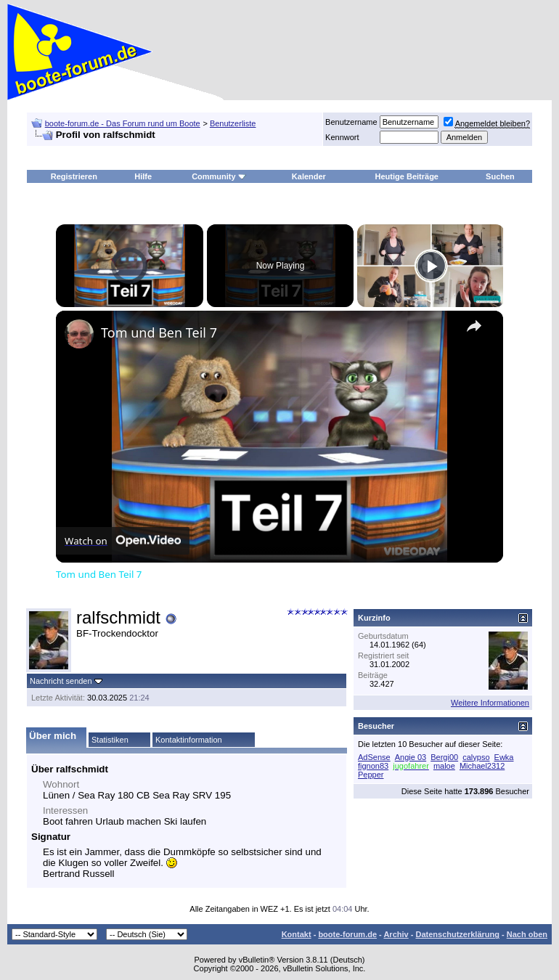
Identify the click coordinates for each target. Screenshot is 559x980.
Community (219, 176)
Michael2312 (482, 766)
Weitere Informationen (490, 703)
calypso (476, 757)
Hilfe (143, 176)
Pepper (371, 775)
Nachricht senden (61, 681)
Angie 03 (411, 757)
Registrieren (74, 176)
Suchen (500, 176)
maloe (444, 766)
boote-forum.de (347, 934)
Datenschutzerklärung (457, 934)
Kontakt (297, 934)
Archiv (396, 934)
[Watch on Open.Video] (123, 541)
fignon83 (373, 766)
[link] (79, 334)
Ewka (504, 757)
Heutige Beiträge (407, 176)
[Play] (431, 266)
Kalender (309, 176)
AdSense (374, 757)
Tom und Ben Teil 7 (159, 332)
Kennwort (342, 137)
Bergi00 (444, 757)
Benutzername (351, 122)
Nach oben (527, 934)
